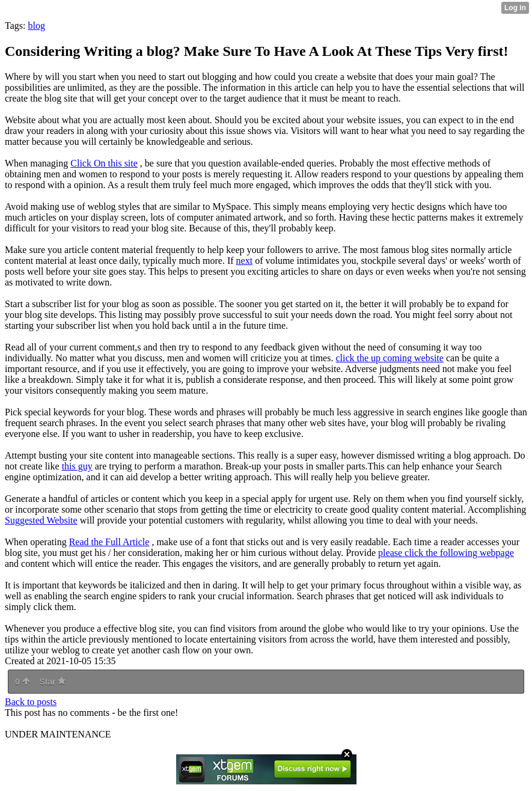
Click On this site (104, 163)
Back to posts (31, 702)
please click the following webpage (446, 553)
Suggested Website (41, 520)
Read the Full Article (109, 542)
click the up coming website (390, 358)
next (245, 261)
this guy (77, 466)
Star (52, 682)
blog (36, 26)
